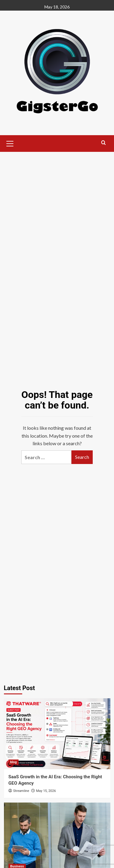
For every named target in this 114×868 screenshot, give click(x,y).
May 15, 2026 (46, 791)
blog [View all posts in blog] (14, 762)
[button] (10, 143)
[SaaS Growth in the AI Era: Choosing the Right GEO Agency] (57, 734)
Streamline (21, 791)
